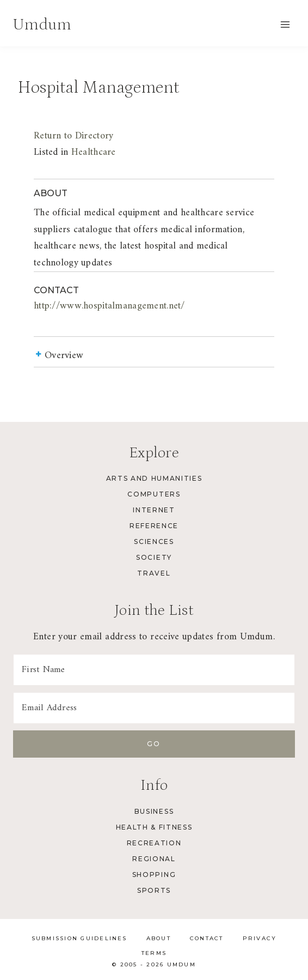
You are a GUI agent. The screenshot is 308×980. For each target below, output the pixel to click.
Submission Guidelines (79, 938)
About (159, 938)
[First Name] (154, 670)
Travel (154, 573)
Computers (154, 494)
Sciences (154, 542)
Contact (207, 938)
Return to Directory (73, 136)
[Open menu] (285, 24)
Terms (154, 953)
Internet (154, 510)
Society (154, 557)
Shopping (154, 875)
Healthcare (94, 152)
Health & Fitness (154, 827)
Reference (154, 526)
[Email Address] (154, 708)
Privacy (260, 938)
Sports (154, 890)
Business (154, 811)
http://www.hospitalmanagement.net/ (109, 306)
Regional (154, 859)
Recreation (154, 843)
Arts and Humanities (154, 478)
